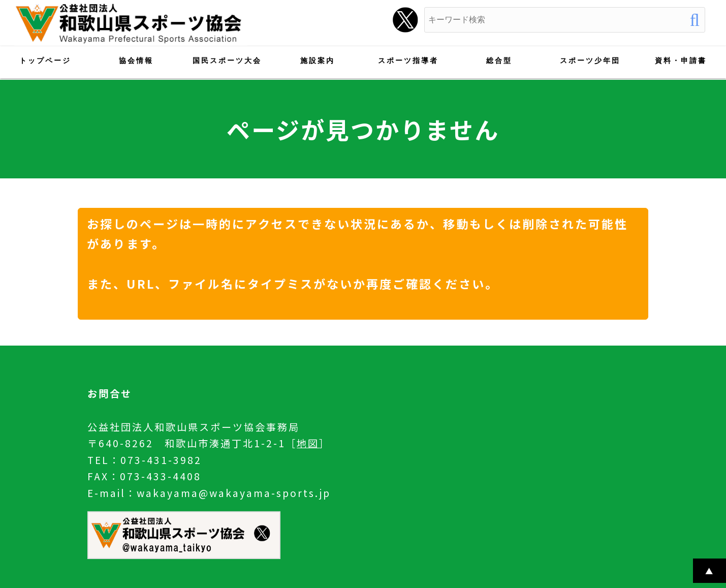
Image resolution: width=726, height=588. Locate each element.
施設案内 (318, 60)
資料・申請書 (681, 60)
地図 (308, 443)
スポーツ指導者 (408, 60)
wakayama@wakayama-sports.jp (234, 493)
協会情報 (136, 60)
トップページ (45, 60)
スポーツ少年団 (590, 60)
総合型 (499, 60)
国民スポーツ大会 (227, 60)
